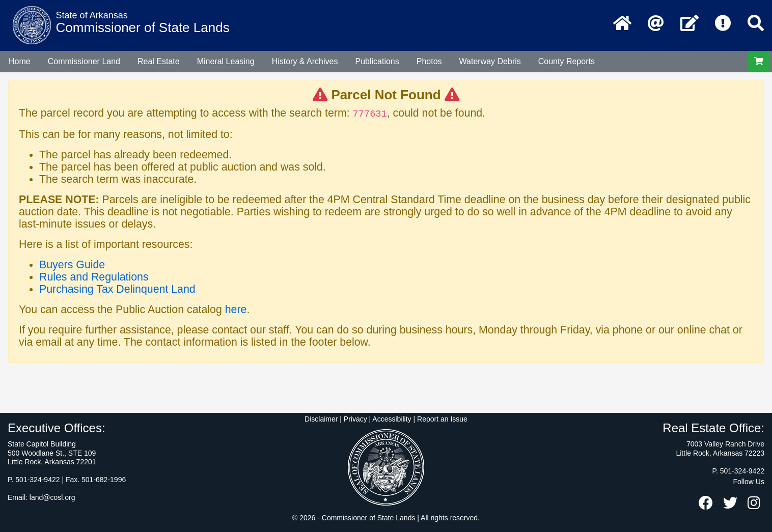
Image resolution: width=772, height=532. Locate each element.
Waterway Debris (490, 61)
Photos (429, 61)
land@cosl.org (52, 497)
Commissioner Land (84, 61)
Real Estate (159, 61)
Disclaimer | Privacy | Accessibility (358, 419)
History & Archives (305, 61)
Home (20, 61)
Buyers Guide (72, 265)
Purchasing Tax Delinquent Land (117, 289)
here (236, 310)
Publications (377, 61)
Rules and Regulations (94, 277)
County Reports (567, 61)
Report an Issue (442, 419)
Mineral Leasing (226, 61)
